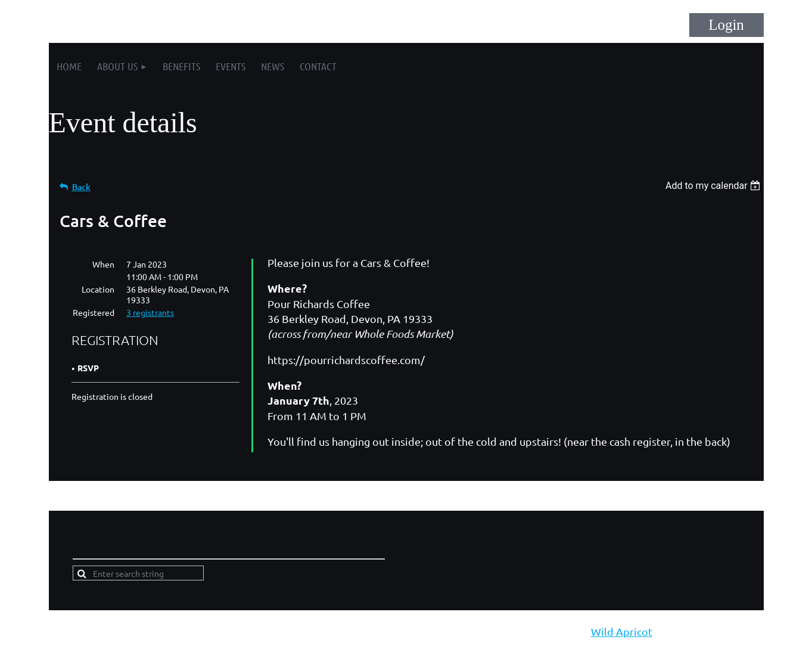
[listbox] (715, 186)
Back (81, 187)
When (103, 264)
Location (98, 289)
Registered (94, 312)
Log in (727, 25)
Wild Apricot (622, 631)
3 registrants (150, 312)
